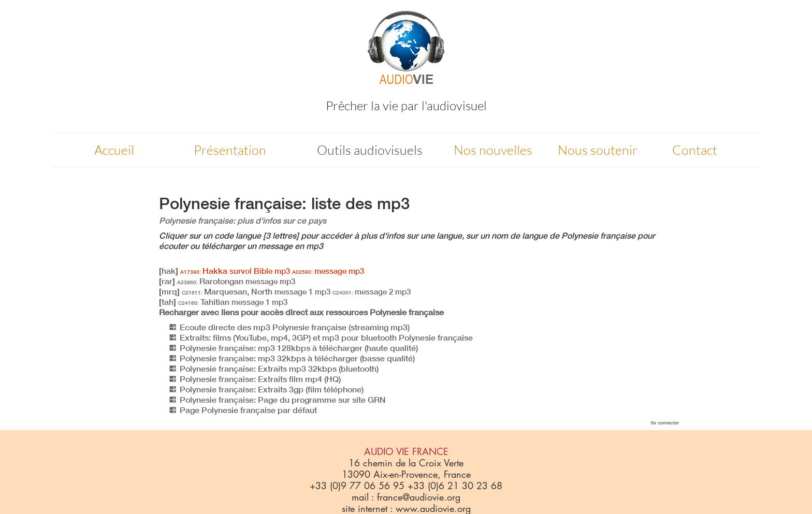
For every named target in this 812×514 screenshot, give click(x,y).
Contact (695, 150)
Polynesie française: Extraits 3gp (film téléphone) (272, 389)
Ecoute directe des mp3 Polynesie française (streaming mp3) (295, 327)
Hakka (235, 271)
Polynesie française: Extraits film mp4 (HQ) (260, 379)
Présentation (230, 150)
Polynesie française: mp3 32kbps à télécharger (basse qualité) (297, 358)
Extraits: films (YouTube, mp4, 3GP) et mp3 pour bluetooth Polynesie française (326, 337)
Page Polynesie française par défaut (248, 410)
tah (168, 302)
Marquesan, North (256, 291)
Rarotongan (236, 281)
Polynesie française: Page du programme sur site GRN (283, 400)
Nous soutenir (598, 150)
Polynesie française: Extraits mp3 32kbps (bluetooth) (279, 369)
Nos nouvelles (493, 150)
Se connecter (665, 423)
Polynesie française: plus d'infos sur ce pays (243, 221)
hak (169, 271)
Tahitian (233, 302)
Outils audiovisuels (370, 150)
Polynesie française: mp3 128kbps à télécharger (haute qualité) (299, 348)
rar (167, 281)
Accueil (114, 150)
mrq (169, 291)
